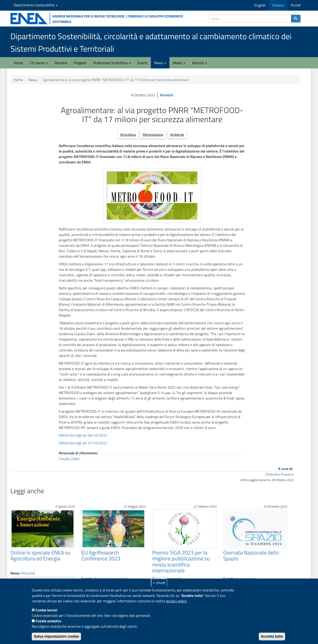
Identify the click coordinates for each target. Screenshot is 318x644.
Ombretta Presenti (280, 474)
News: (15, 573)
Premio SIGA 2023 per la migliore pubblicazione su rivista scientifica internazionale (181, 561)
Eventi (142, 63)
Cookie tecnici (46, 610)
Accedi (296, 5)
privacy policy (176, 601)
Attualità (28, 573)
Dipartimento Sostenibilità (36, 5)
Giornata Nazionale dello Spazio (251, 555)
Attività (200, 63)
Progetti (80, 63)
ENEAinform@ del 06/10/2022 (83, 435)
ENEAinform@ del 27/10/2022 (83, 443)
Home (18, 63)
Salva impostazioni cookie (56, 636)
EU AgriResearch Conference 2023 (101, 555)
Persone (61, 63)
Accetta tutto (272, 636)
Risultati (167, 95)
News (160, 63)
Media (179, 63)
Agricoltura (128, 134)
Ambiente (177, 134)
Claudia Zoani (69, 459)
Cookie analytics (48, 621)
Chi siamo (39, 63)
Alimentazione (153, 134)
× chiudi (159, 583)
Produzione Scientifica (112, 63)
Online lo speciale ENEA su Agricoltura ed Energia (40, 555)
